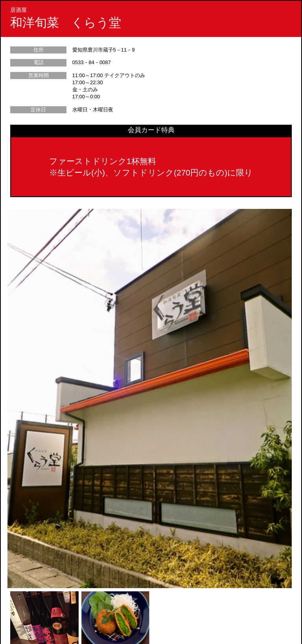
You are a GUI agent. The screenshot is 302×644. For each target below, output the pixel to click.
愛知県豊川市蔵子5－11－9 (104, 50)
